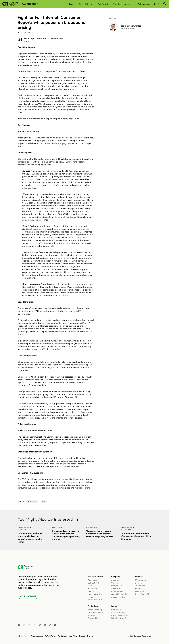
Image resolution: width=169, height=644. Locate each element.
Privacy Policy (23, 636)
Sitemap (90, 636)
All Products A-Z (95, 600)
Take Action (144, 4)
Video (137, 588)
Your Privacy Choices (77, 636)
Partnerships (93, 618)
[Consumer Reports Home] (27, 567)
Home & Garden (95, 594)
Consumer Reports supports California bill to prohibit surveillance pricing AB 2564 (100, 534)
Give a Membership (28, 596)
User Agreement (37, 636)
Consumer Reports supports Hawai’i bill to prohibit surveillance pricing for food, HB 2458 (66, 535)
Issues (72, 4)
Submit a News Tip (119, 618)
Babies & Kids (94, 583)
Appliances (93, 580)
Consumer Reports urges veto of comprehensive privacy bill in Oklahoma (136, 536)
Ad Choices (62, 636)
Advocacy (115, 588)
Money (91, 597)
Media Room (117, 586)
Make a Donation (119, 591)
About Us (129, 4)
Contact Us (116, 610)
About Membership (120, 615)
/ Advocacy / (30, 4)
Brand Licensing (95, 610)
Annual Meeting (118, 597)
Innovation (92, 615)
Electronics (93, 588)
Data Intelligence (95, 612)
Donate (117, 4)
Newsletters (140, 586)
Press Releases (86, 4)
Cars (90, 586)
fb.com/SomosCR (142, 594)
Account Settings (119, 612)
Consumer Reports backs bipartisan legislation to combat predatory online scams (30, 538)
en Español (139, 591)
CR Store (138, 583)
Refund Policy (50, 636)
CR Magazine (140, 580)
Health (91, 591)
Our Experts (103, 4)
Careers (115, 583)
